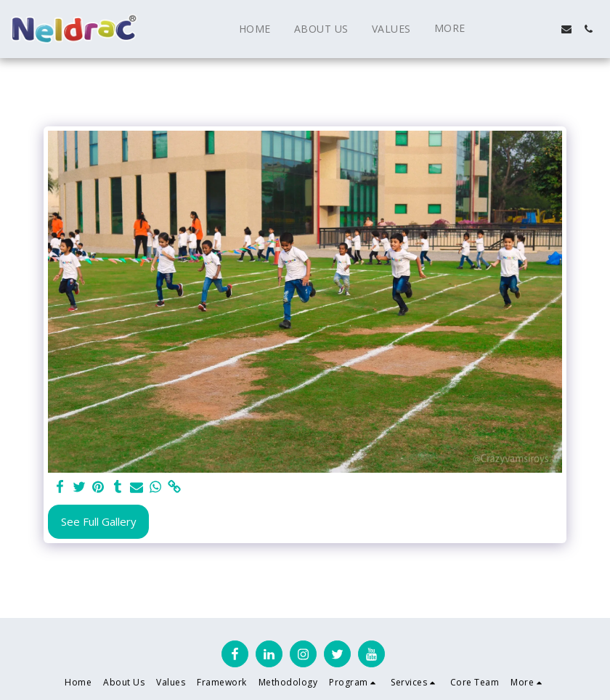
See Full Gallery (99, 521)
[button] (501, 29)
